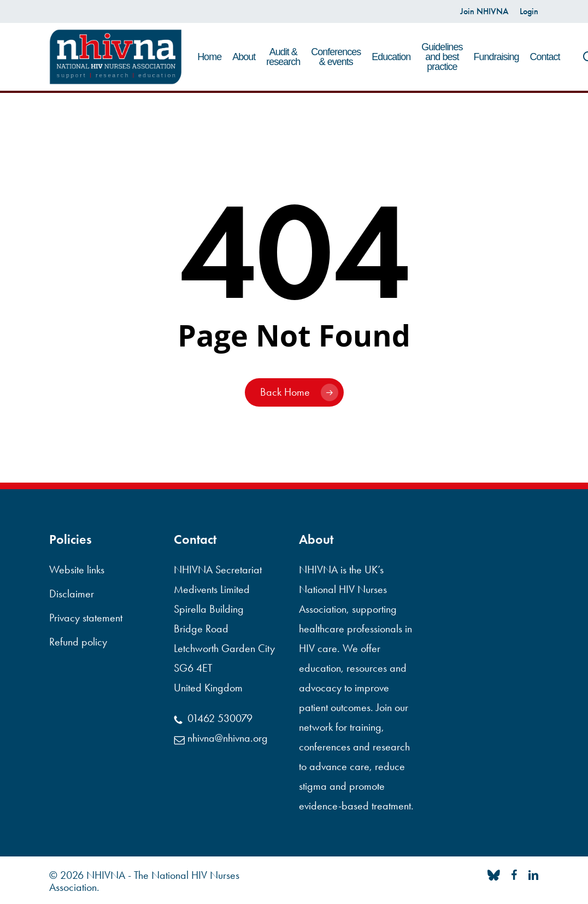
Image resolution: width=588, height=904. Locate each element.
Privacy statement (86, 618)
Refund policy (78, 642)
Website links (77, 570)
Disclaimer (72, 594)
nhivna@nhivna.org (221, 738)
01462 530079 (213, 718)
